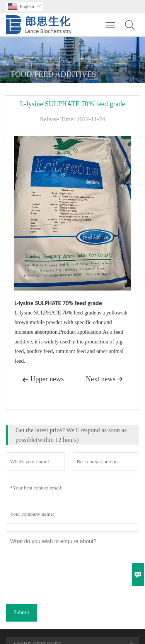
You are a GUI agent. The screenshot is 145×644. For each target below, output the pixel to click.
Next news (104, 379)
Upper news (43, 380)
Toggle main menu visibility (111, 21)
